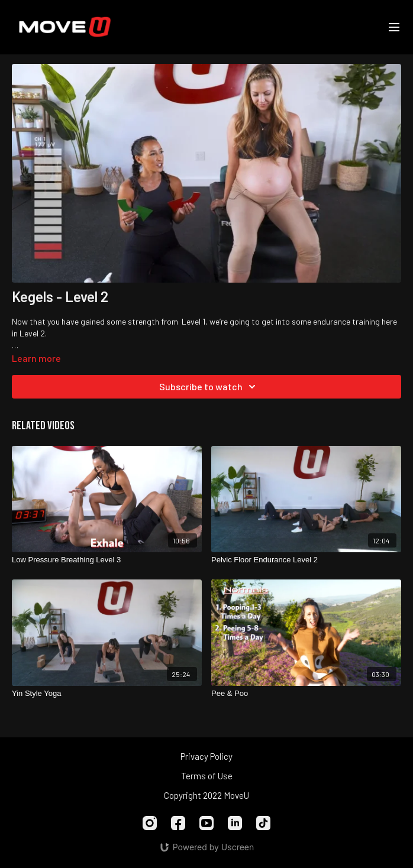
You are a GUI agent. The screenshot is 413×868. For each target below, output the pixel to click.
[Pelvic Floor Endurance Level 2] (306, 560)
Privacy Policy (206, 756)
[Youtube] (206, 823)
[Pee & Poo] (306, 694)
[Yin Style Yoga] (107, 694)
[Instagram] (150, 823)
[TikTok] (263, 823)
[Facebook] (178, 823)
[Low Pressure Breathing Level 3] (107, 560)
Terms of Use (207, 776)
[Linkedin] (235, 823)
